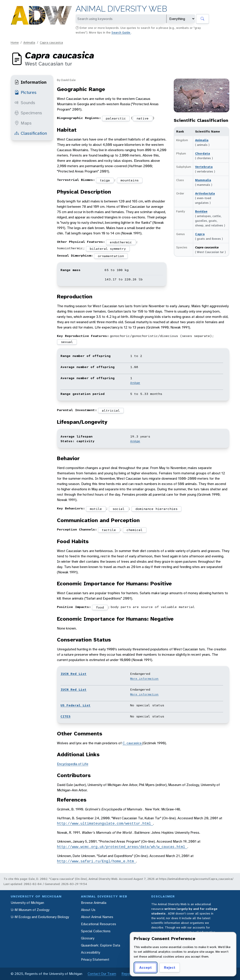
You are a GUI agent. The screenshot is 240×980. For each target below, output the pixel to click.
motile (96, 509)
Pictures (25, 92)
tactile (109, 530)
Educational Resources (99, 924)
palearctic (116, 118)
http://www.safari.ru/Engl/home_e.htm (96, 861)
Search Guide (121, 32)
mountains (130, 180)
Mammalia (203, 180)
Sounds (25, 103)
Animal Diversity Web (121, 9)
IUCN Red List (74, 674)
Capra (200, 234)
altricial (111, 410)
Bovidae (201, 211)
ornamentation (111, 256)
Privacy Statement (95, 959)
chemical (135, 530)
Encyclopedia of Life (73, 764)
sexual (67, 342)
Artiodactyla (205, 193)
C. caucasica (132, 743)
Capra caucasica (51, 42)
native (143, 118)
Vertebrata (204, 167)
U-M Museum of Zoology (30, 910)
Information (30, 82)
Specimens (28, 113)
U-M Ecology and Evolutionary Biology (40, 917)
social (119, 509)
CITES (66, 716)
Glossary (88, 938)
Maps (23, 123)
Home (15, 42)
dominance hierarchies (156, 509)
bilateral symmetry (108, 249)
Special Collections (96, 931)
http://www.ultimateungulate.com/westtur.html (105, 824)
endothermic (121, 242)
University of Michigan (27, 903)
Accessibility (91, 952)
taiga (105, 180)
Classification (31, 133)
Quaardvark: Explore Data (101, 945)
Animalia (29, 42)
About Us (88, 910)
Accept (145, 967)
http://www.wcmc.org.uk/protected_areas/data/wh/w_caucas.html (122, 847)
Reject (170, 967)
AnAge (135, 383)
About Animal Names (97, 917)
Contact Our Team (102, 974)
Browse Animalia (94, 903)
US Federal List (76, 705)
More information (144, 679)
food (100, 607)
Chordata (203, 153)
